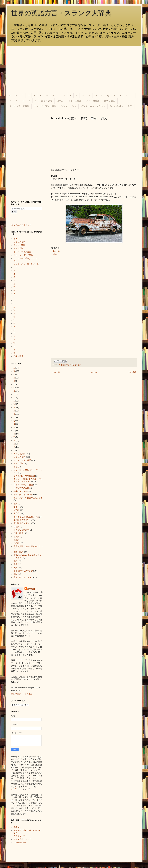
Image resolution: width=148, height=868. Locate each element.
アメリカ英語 (93, 101)
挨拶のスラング (20, 491)
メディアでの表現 (21, 488)
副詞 (15, 564)
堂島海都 (31, 589)
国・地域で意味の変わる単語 (26, 517)
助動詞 (16, 527)
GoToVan (17, 827)
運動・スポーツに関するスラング (28, 498)
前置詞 (16, 540)
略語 (15, 574)
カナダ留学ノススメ (22, 839)
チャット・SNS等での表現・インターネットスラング (28, 480)
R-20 (130, 106)
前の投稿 (132, 372)
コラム (60, 101)
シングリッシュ (68, 106)
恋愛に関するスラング (23, 577)
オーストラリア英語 (19, 106)
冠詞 (15, 504)
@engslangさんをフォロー (22, 225)
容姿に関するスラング (23, 571)
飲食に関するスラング (23, 495)
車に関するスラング (69, 365)
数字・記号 (47, 101)
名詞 (80, 365)
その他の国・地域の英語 (24, 476)
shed (55, 254)
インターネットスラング (93, 106)
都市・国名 (18, 552)
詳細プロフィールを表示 (22, 694)
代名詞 (16, 543)
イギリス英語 (75, 101)
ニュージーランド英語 (45, 106)
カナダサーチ (19, 836)
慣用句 (16, 507)
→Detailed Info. (20, 843)
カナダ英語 (110, 101)
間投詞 (16, 510)
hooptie (56, 251)
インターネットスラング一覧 (26, 264)
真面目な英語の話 (21, 530)
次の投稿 (56, 372)
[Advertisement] (74, 69)
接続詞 (16, 537)
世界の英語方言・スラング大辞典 (61, 13)
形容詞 (16, 513)
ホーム (94, 372)
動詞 (15, 561)
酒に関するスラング (22, 523)
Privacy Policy (116, 106)
